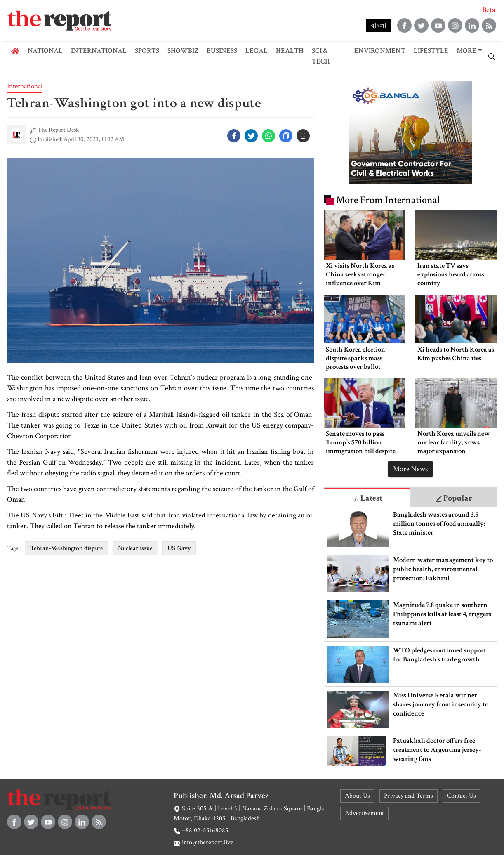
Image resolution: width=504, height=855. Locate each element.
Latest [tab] (367, 498)
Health (290, 51)
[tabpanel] (410, 637)
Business (222, 51)
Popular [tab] (454, 498)
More (466, 51)
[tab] (367, 497)
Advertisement (364, 813)
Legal (257, 51)
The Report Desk (58, 130)
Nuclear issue (135, 548)
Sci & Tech (321, 56)
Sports (147, 51)
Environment (380, 51)
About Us (357, 796)
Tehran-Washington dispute (67, 548)
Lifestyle (431, 51)
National (45, 51)
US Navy (179, 548)
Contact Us (462, 796)
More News (410, 469)
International (99, 51)
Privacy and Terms (409, 796)
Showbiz (183, 51)
